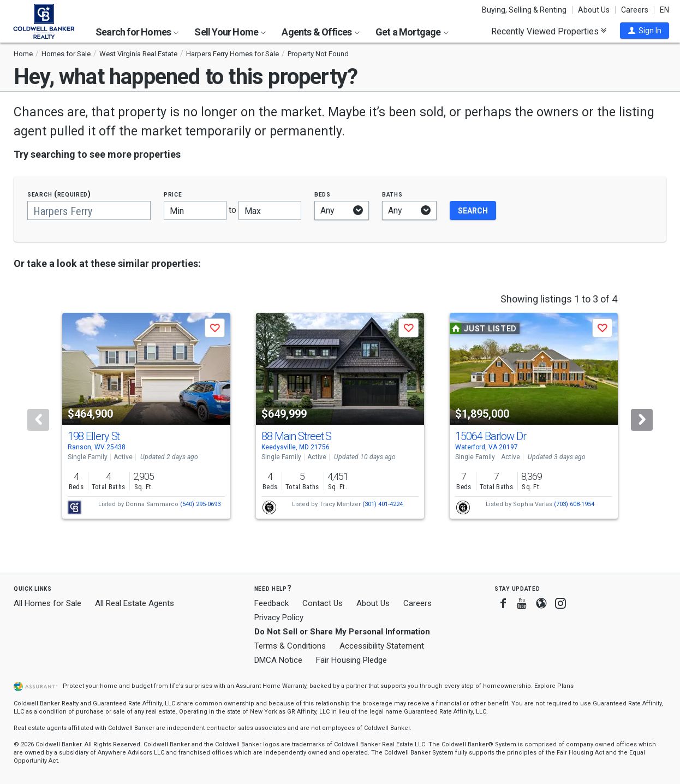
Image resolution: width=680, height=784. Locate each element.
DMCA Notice (278, 660)
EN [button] (664, 10)
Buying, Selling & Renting (524, 10)
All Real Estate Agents (135, 603)
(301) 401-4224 (383, 504)
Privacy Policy (279, 617)
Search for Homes (137, 32)
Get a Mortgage (412, 32)
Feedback (272, 604)
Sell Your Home (230, 32)
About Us (594, 10)
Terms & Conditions (290, 646)
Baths (392, 194)
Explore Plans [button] (554, 686)
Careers (635, 10)
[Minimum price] (195, 210)
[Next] (642, 420)
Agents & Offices (320, 32)
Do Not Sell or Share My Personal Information (342, 632)
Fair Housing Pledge (351, 660)
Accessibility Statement (382, 646)
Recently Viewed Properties (549, 31)
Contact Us (323, 603)
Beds (323, 194)
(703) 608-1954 (574, 504)
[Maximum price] (270, 210)
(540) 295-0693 (200, 504)
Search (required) (59, 194)
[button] (645, 31)
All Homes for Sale (47, 603)
